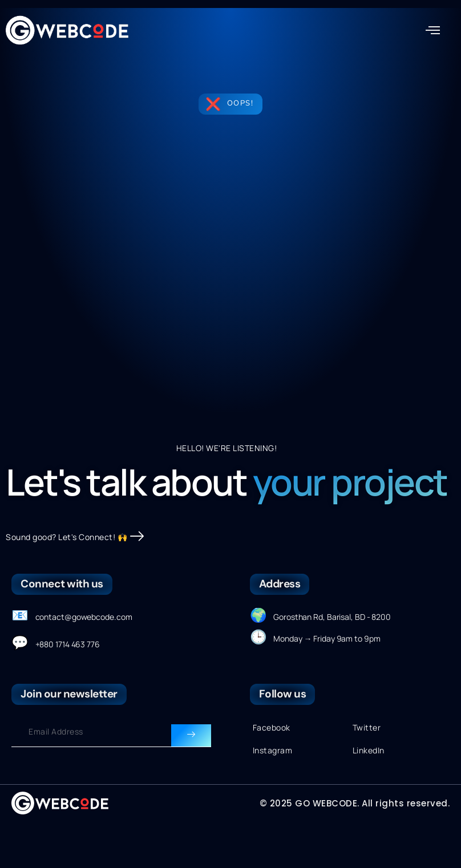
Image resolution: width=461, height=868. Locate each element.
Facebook (272, 766)
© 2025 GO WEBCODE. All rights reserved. (355, 841)
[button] (433, 30)
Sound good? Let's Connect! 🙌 (75, 575)
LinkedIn (369, 788)
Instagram (273, 788)
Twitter (367, 766)
